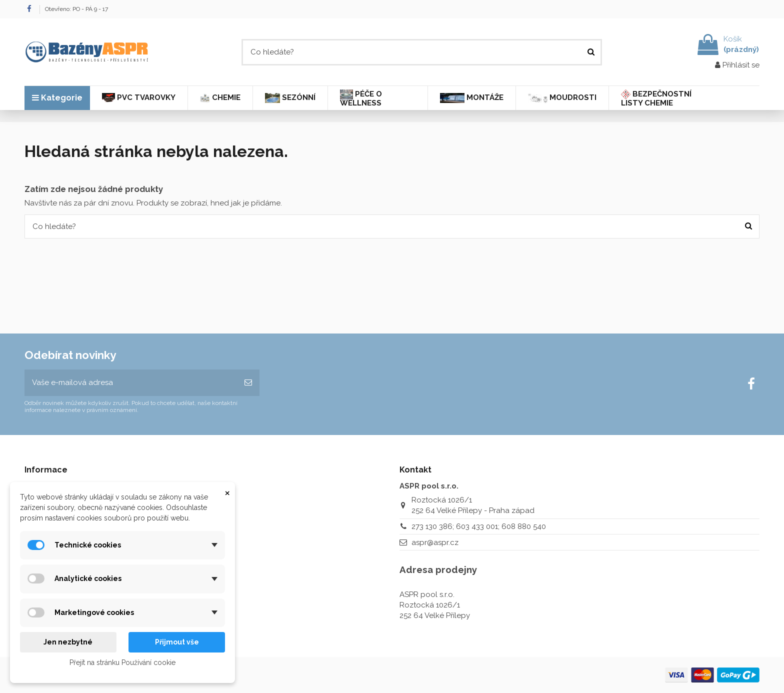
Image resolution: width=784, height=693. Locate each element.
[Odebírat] (248, 383)
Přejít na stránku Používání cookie (122, 662)
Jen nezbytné (68, 642)
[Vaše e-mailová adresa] (131, 383)
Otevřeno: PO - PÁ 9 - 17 (76, 9)
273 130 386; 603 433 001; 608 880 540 (479, 526)
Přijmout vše (177, 642)
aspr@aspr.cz (435, 542)
